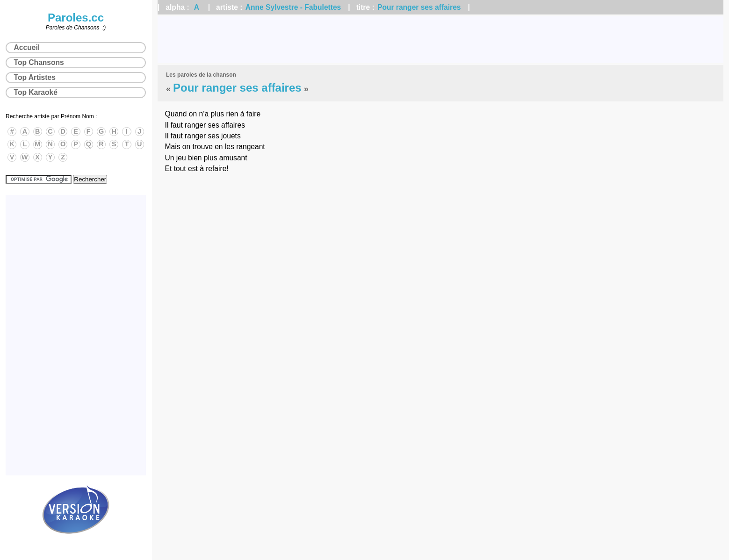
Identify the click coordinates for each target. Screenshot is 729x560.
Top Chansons (39, 62)
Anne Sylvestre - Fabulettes (293, 7)
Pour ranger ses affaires (419, 7)
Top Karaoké (36, 92)
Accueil (27, 47)
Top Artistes (35, 77)
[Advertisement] (440, 40)
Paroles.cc (76, 18)
